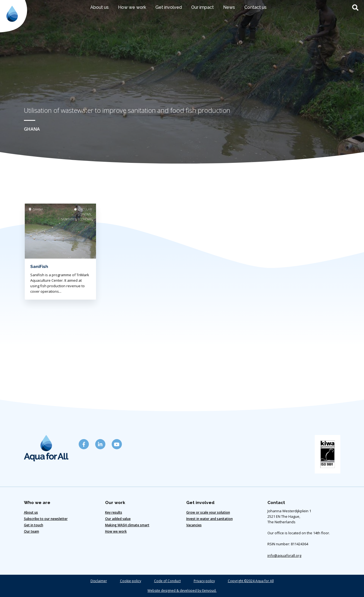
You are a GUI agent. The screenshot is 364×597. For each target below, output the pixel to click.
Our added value (118, 519)
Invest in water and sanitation (210, 519)
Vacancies (194, 525)
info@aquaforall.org (284, 555)
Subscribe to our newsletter (46, 519)
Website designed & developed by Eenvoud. (182, 591)
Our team (32, 531)
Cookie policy (131, 581)
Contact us (255, 7)
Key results (114, 512)
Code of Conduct (167, 581)
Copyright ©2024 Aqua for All (251, 581)
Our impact (202, 7)
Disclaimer (99, 581)
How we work (132, 7)
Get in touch (34, 525)
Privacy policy (204, 581)
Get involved (169, 7)
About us (99, 7)
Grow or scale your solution (208, 512)
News (229, 7)
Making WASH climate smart (127, 525)
